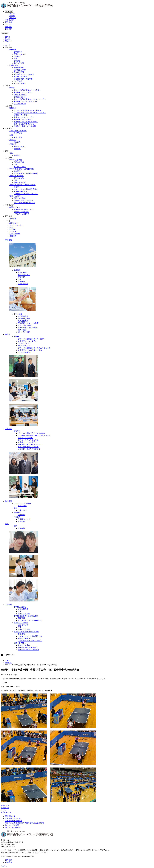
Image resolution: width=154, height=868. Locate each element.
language (9, 11)
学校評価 (17, 61)
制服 (11, 135)
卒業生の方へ (10, 20)
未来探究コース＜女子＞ (23, 92)
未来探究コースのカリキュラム (26, 101)
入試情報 (9, 605)
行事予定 (9, 29)
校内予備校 (18, 81)
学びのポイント (20, 97)
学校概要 (13, 50)
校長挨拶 (17, 56)
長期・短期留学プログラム (24, 124)
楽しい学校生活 (20, 83)
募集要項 (17, 171)
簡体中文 (13, 18)
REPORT (13, 229)
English (12, 16)
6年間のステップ (20, 95)
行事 (15, 164)
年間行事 (17, 149)
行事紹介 (13, 144)
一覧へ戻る (5, 806)
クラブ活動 (18, 133)
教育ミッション (20, 54)
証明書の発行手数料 (21, 212)
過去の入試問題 (20, 167)
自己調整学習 (19, 68)
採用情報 (9, 22)
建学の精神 (18, 52)
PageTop (4, 866)
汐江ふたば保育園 (12, 825)
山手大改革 (14, 65)
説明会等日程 (19, 162)
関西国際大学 (10, 816)
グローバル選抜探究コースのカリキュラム (30, 99)
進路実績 (17, 155)
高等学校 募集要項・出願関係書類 (22, 185)
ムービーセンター (16, 225)
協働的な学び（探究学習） (24, 79)
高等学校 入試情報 (16, 176)
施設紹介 (13, 140)
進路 (11, 153)
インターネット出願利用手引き (26, 173)
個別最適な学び (20, 70)
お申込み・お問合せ (21, 214)
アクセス (9, 25)
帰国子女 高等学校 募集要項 (24, 203)
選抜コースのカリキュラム (24, 117)
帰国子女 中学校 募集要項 (24, 201)
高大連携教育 (19, 72)
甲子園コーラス (20, 146)
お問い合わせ (15, 234)
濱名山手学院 (19, 63)
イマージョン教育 (21, 77)
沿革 (15, 59)
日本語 (12, 14)
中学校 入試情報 (16, 160)
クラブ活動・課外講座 (18, 131)
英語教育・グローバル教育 (24, 74)
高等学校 (13, 108)
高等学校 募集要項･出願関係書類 (26, 632)
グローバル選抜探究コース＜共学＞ (27, 90)
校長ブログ (14, 223)
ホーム (8, 45)
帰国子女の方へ (15, 196)
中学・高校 (18, 137)
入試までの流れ (20, 198)
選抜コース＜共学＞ (21, 115)
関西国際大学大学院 (13, 819)
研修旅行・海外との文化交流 (25, 126)
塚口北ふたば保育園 (13, 828)
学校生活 (9, 501)
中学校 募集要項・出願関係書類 (22, 169)
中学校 (12, 88)
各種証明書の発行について (24, 210)
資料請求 (9, 27)
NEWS (12, 227)
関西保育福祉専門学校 (14, 821)
